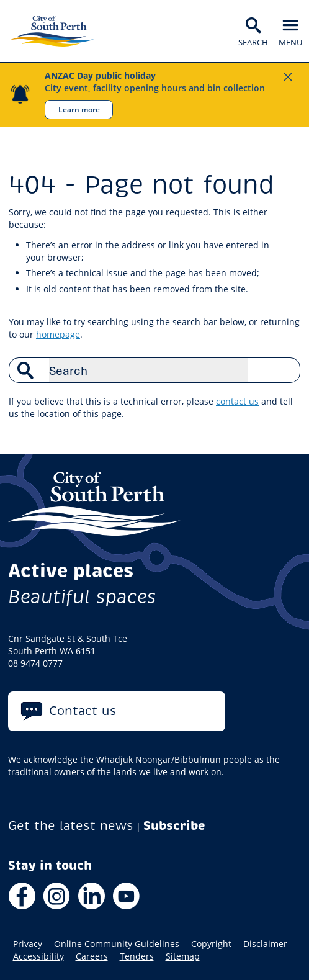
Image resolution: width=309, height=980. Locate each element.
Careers (92, 956)
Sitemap (183, 956)
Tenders (137, 956)
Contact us (83, 711)
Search (284, 370)
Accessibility (38, 956)
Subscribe (174, 826)
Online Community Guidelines (117, 944)
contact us (237, 401)
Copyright (211, 944)
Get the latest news (71, 826)
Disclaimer (265, 944)
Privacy (28, 944)
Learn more (79, 109)
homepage (58, 334)
